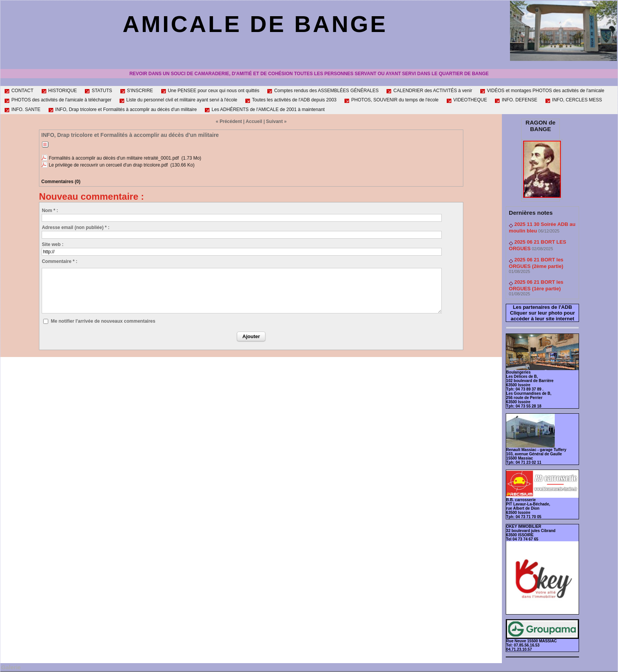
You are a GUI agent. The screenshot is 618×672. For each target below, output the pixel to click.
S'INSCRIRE (137, 91)
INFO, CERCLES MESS (574, 100)
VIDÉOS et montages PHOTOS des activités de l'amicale (542, 91)
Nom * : (50, 211)
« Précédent (229, 121)
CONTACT (19, 91)
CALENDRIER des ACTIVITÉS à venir (429, 91)
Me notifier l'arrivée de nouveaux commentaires (103, 321)
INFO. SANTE (22, 109)
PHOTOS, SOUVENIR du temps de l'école (391, 100)
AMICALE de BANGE (255, 24)
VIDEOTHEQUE (467, 100)
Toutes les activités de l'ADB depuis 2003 (291, 100)
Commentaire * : (59, 261)
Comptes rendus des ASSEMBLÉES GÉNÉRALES (323, 91)
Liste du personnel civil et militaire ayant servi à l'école (178, 100)
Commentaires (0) (61, 182)
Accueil (254, 121)
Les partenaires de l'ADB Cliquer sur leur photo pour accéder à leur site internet (542, 313)
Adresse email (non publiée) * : (75, 227)
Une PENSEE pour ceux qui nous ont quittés (210, 91)
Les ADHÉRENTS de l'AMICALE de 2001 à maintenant (264, 109)
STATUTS (98, 91)
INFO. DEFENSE (516, 100)
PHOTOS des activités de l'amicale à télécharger (58, 100)
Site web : (52, 244)
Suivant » (276, 121)
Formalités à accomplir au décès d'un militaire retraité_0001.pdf (114, 158)
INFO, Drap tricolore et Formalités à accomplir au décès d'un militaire (122, 109)
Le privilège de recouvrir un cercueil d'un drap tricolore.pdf (108, 165)
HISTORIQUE (59, 91)
